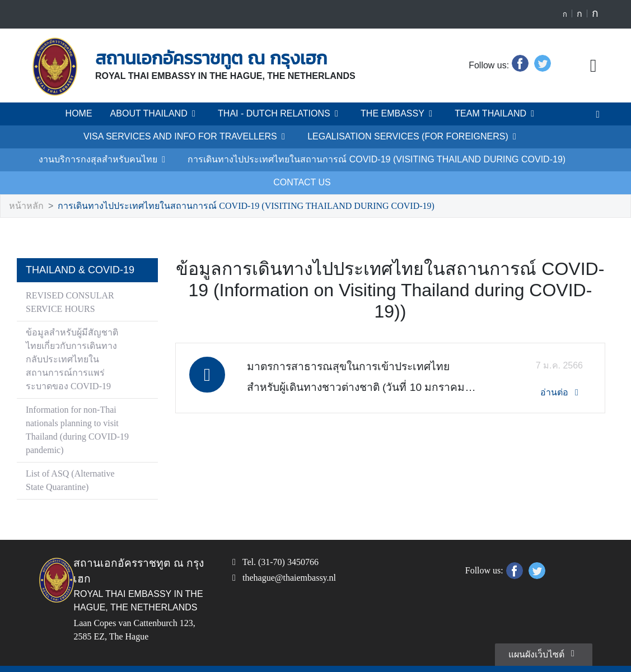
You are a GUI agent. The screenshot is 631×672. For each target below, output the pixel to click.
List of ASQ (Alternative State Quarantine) (74, 458)
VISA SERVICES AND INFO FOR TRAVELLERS (128, 137)
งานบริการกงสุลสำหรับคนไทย (507, 137)
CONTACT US (482, 160)
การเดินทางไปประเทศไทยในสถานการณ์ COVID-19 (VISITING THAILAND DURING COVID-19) (267, 160)
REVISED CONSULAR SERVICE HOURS (68, 280)
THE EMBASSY (392, 114)
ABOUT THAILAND (164, 114)
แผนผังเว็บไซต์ (544, 631)
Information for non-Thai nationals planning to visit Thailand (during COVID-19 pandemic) (77, 407)
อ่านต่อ (563, 349)
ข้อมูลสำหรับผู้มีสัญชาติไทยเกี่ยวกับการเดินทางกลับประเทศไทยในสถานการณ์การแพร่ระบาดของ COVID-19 (75, 337)
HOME (92, 114)
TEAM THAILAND (484, 114)
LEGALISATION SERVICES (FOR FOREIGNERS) (333, 137)
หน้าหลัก (25, 183)
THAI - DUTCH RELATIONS (283, 114)
